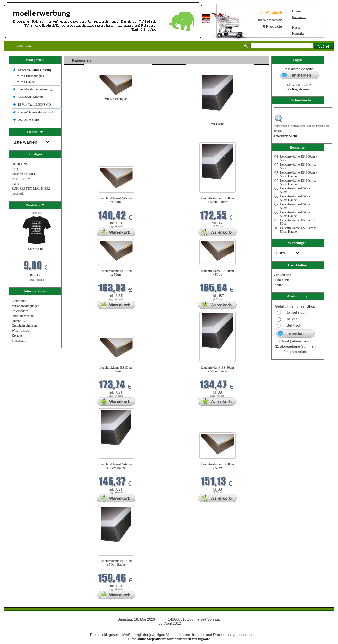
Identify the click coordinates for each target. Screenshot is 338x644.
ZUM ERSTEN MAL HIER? (31, 189)
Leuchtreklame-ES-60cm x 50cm (217, 466)
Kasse (296, 28)
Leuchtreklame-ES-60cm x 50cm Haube (116, 466)
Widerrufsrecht (21, 331)
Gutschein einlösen (24, 326)
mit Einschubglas (32, 76)
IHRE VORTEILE (24, 174)
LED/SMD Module (31, 97)
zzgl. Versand (37, 280)
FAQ (15, 169)
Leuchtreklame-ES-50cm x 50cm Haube (217, 369)
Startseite (24, 46)
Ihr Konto (299, 17)
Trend (285, 341)
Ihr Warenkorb (271, 12)
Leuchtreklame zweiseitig (35, 89)
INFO (15, 184)
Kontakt (298, 34)
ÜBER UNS (20, 164)
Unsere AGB (20, 321)
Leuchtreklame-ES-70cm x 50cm (116, 273)
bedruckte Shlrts (29, 120)
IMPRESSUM (21, 179)
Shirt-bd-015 (36, 249)
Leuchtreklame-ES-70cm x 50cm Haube (116, 563)
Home (296, 11)
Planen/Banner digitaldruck (36, 112)
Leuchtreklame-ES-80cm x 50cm (116, 369)
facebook (18, 194)
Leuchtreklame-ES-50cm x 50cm (116, 200)
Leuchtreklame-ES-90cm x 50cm (217, 273)
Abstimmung (301, 341)
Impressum (19, 340)
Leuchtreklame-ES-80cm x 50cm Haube (217, 200)
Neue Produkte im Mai (81, 138)
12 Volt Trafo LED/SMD (34, 104)
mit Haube (28, 82)
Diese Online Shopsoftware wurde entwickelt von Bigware (169, 639)
